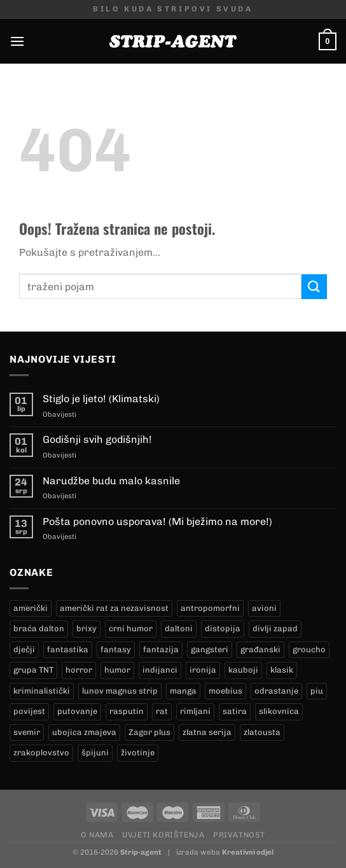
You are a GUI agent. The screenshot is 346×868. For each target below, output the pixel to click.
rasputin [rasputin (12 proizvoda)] (127, 711)
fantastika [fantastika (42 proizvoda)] (68, 649)
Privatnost (239, 835)
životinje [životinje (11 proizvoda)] (138, 752)
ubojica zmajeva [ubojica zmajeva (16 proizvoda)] (84, 732)
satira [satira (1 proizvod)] (235, 711)
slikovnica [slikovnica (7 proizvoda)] (279, 711)
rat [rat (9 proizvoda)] (162, 711)
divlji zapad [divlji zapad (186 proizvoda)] (275, 628)
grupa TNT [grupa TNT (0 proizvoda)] (33, 670)
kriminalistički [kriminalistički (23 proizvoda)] (42, 691)
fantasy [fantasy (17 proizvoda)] (116, 649)
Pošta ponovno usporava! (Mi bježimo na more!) (157, 521)
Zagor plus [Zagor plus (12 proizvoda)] (149, 732)
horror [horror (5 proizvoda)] (79, 670)
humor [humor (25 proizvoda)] (117, 670)
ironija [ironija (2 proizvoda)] (203, 670)
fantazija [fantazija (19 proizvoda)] (161, 649)
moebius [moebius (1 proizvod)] (225, 691)
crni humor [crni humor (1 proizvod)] (131, 628)
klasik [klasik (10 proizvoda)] (282, 670)
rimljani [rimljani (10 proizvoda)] (195, 711)
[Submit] (314, 287)
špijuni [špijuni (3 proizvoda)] (95, 752)
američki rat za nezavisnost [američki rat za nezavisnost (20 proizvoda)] (114, 608)
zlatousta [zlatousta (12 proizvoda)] (262, 732)
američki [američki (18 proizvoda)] (31, 608)
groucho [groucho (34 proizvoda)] (309, 649)
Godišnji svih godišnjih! (97, 439)
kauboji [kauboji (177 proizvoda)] (243, 670)
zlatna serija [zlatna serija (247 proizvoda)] (207, 732)
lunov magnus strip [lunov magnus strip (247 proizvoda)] (120, 691)
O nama (97, 835)
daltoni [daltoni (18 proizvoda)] (179, 628)
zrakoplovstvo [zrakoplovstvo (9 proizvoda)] (41, 752)
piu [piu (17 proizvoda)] (317, 691)
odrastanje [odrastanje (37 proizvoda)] (276, 691)
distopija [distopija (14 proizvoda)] (223, 628)
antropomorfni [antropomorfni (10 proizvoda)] (210, 608)
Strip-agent (141, 852)
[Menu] (17, 41)
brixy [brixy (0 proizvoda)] (86, 628)
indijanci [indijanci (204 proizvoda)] (160, 670)
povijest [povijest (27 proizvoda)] (29, 711)
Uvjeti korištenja (163, 835)
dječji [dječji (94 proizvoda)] (24, 649)
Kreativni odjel (248, 852)
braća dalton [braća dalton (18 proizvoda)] (39, 628)
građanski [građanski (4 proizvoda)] (260, 649)
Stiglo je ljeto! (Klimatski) (101, 399)
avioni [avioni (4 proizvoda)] (264, 608)
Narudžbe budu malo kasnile (111, 481)
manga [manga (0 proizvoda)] (183, 691)
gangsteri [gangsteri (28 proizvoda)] (210, 649)
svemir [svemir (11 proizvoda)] (27, 732)
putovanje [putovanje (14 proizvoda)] (77, 711)
